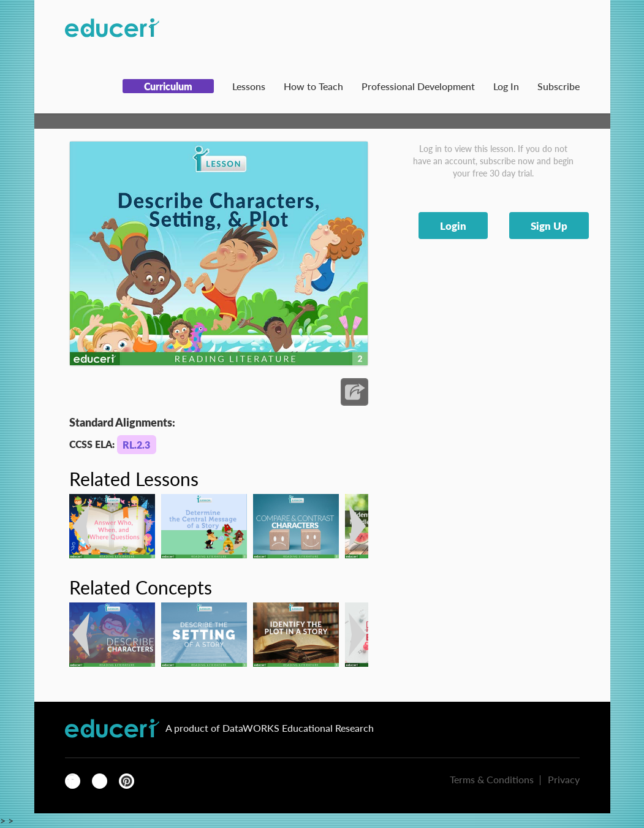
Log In (506, 86)
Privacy (564, 779)
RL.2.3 (136, 445)
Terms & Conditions (492, 779)
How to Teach (313, 86)
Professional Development (418, 86)
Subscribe (559, 86)
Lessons (249, 86)
